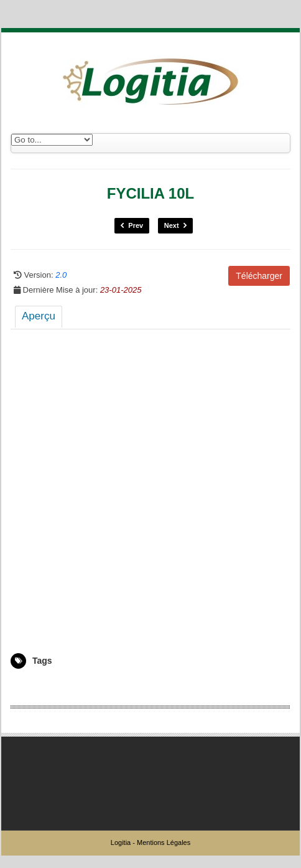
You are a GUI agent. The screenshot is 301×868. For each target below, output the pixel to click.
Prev (132, 226)
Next (175, 226)
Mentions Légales (164, 842)
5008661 (25, 687)
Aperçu (39, 316)
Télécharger (259, 276)
